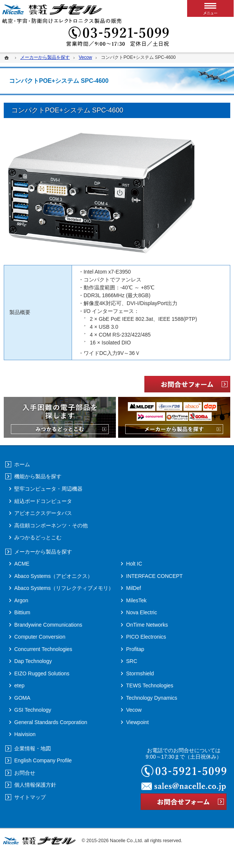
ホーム (22, 464)
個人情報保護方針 (35, 785)
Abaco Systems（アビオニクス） (53, 576)
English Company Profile (43, 760)
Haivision (25, 734)
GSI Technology (33, 710)
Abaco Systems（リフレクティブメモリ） (64, 588)
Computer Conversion (40, 637)
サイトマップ (30, 797)
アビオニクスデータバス (43, 513)
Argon (21, 600)
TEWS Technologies (150, 685)
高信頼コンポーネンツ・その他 (51, 525)
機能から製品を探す (38, 476)
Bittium (22, 612)
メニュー (210, 8)
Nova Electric (141, 612)
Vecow (134, 710)
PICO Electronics (146, 637)
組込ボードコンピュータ (43, 501)
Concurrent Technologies (43, 649)
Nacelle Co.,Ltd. (126, 841)
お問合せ (25, 773)
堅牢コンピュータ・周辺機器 (48, 489)
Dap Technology (33, 661)
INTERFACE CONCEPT (154, 576)
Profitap (135, 649)
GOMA (22, 698)
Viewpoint (137, 722)
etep (19, 685)
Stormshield (140, 673)
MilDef (133, 588)
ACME (22, 564)
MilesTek (136, 600)
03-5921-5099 (117, 37)
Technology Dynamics (151, 698)
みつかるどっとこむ (38, 537)
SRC (132, 661)
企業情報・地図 (33, 748)
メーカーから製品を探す (43, 552)
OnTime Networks (147, 625)
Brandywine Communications (48, 625)
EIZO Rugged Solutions (42, 673)
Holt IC (134, 564)
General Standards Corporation (51, 722)
